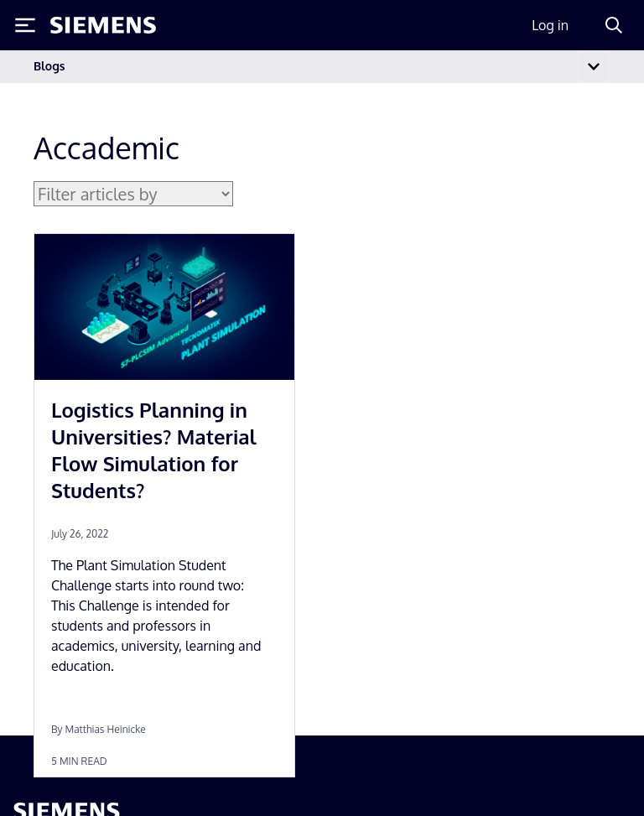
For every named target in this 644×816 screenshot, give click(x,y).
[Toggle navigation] (594, 67)
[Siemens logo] (103, 25)
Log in (550, 25)
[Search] (614, 25)
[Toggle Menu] (25, 25)
